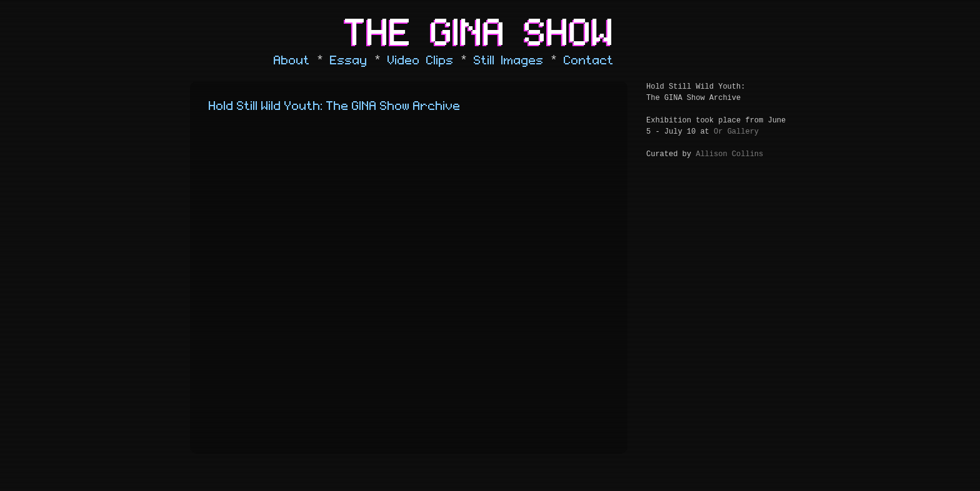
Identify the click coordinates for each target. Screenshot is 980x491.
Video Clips (421, 61)
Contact (589, 61)
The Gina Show (480, 34)
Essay (349, 61)
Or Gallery (736, 132)
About (292, 61)
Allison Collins (729, 154)
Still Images (509, 61)
